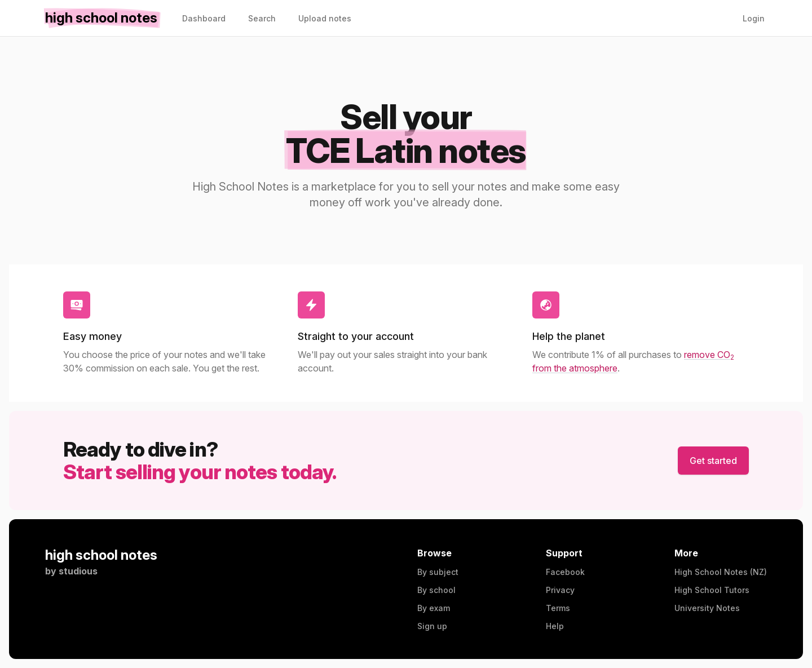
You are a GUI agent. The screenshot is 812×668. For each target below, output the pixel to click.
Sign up (432, 626)
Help (555, 626)
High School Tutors (712, 590)
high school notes (101, 555)
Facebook (565, 572)
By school (436, 590)
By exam (434, 608)
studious (78, 571)
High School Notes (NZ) (721, 572)
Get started (713, 461)
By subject (438, 572)
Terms (558, 608)
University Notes (707, 608)
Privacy (560, 590)
